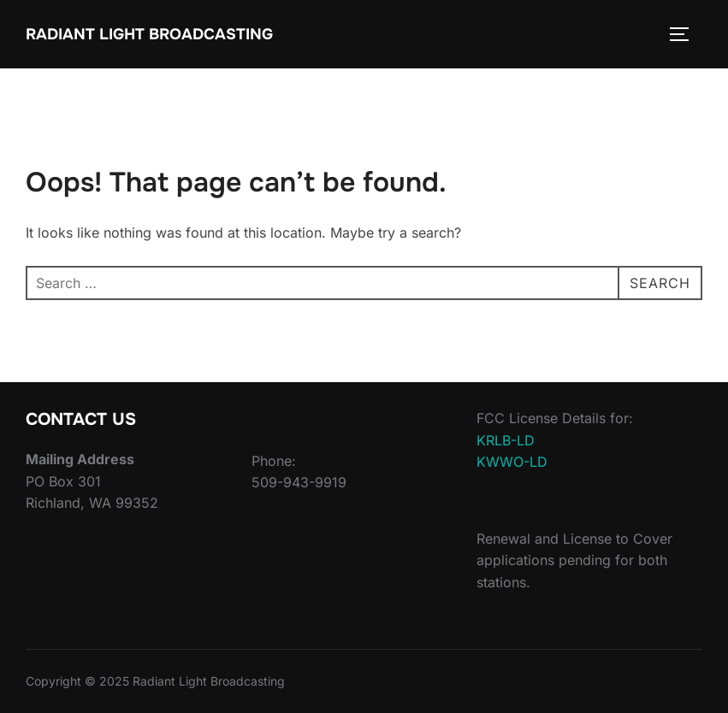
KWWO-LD (512, 462)
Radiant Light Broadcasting (149, 34)
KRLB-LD (506, 440)
